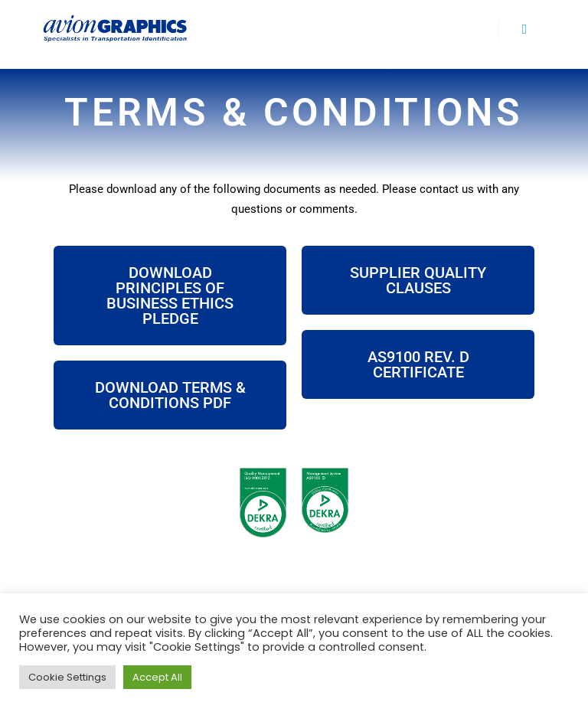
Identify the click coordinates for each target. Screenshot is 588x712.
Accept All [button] (157, 677)
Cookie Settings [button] (67, 677)
